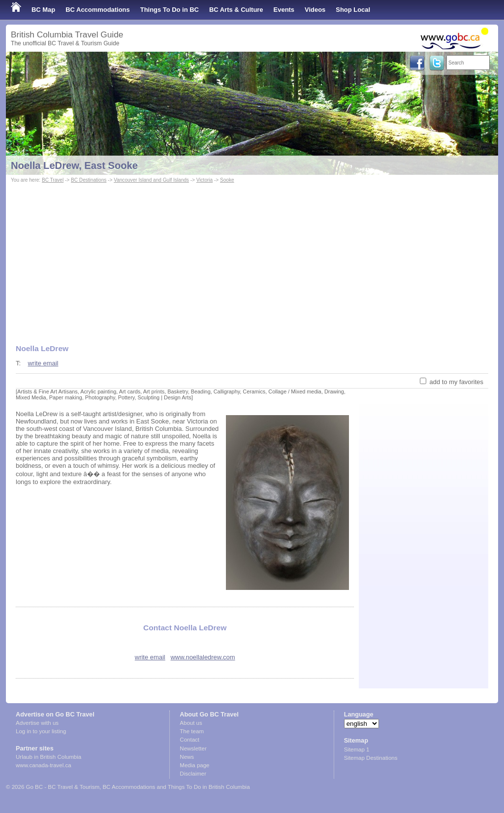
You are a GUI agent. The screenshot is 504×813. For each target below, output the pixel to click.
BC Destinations (89, 180)
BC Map (43, 10)
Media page (194, 765)
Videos (315, 10)
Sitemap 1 (357, 749)
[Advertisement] (252, 259)
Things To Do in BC (170, 10)
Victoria (205, 180)
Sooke (227, 180)
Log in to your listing (41, 731)
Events (284, 10)
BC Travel (53, 180)
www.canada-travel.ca (44, 765)
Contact (189, 740)
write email (43, 363)
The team (192, 731)
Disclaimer (193, 774)
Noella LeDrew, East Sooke (74, 165)
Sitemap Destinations (371, 758)
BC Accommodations (98, 10)
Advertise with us (37, 723)
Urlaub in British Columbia (48, 757)
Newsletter (193, 748)
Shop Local (353, 10)
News (187, 757)
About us (191, 723)
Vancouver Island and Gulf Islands (151, 180)
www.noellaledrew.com (203, 657)
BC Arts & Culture (236, 10)
